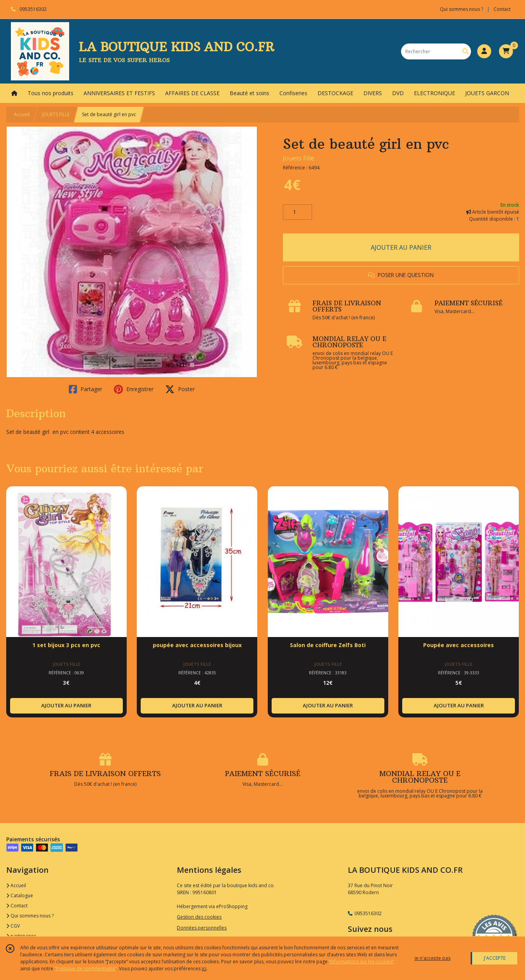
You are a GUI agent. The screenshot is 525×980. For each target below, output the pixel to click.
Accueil (22, 114)
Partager (85, 389)
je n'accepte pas (433, 958)
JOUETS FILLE (56, 114)
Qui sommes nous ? (30, 916)
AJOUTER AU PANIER (401, 247)
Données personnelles (202, 928)
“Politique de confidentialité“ (85, 969)
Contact (502, 9)
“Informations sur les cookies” (361, 962)
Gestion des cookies (199, 917)
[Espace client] (484, 51)
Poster (180, 389)
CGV (13, 926)
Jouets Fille (299, 158)
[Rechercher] (466, 51)
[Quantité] (297, 212)
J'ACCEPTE (495, 958)
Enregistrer (134, 389)
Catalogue (20, 896)
